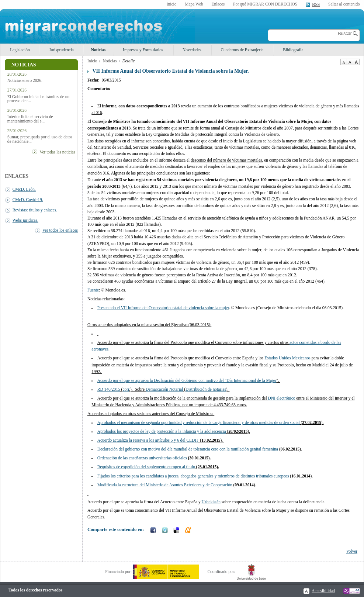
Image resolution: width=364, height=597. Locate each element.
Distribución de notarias (206, 389)
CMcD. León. (24, 189)
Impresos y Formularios (143, 50)
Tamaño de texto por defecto (350, 62)
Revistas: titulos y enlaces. (35, 210)
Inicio (172, 4)
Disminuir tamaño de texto (344, 62)
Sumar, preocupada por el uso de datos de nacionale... (40, 139)
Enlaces (218, 4)
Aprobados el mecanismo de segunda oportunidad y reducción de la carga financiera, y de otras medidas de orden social (199, 422)
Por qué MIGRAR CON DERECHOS (265, 4)
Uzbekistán (211, 502)
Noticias (98, 50)
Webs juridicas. (25, 220)
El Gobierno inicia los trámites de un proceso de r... (38, 99)
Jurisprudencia (61, 50)
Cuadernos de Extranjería (242, 50)
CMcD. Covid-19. (28, 200)
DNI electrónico (281, 398)
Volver (352, 551)
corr (126, 389)
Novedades (192, 50)
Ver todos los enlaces (60, 230)
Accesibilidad (323, 591)
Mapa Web (194, 4)
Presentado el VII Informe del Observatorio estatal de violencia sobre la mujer (163, 308)
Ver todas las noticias (57, 152)
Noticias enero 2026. (25, 81)
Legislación (20, 50)
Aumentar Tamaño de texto (356, 62)
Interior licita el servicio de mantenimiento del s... (30, 119)
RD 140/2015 (109, 389)
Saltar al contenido (344, 4)
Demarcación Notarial (164, 389)
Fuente (93, 290)
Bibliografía (293, 50)
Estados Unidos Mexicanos (287, 358)
